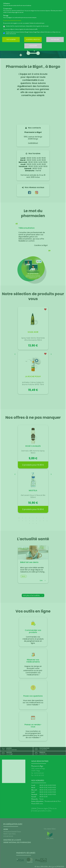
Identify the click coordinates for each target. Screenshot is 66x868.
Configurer (33, 46)
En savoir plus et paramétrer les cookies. (12, 20)
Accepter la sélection (33, 39)
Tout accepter (11, 39)
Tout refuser (55, 39)
